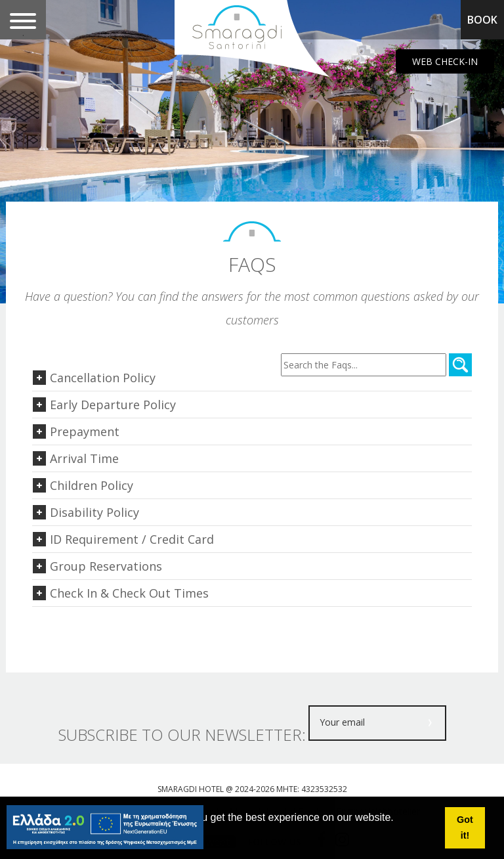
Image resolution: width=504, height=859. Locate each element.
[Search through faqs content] (364, 365)
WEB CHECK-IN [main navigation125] (445, 61)
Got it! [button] (465, 827)
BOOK (482, 20)
